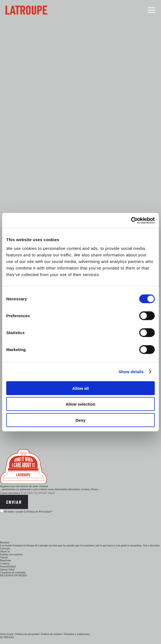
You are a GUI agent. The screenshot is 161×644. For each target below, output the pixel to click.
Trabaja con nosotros (11, 554)
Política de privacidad (27, 634)
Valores (4, 557)
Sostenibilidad (8, 566)
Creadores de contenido (13, 572)
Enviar (14, 502)
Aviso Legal (7, 634)
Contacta (5, 563)
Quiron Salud (7, 569)
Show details (131, 372)
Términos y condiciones (77, 634)
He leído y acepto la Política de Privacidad (27, 512)
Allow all (81, 388)
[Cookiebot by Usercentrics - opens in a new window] (131, 220)
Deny (81, 420)
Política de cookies (51, 634)
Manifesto (6, 560)
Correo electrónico (10, 493)
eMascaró (9, 637)
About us (5, 551)
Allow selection (80, 404)
